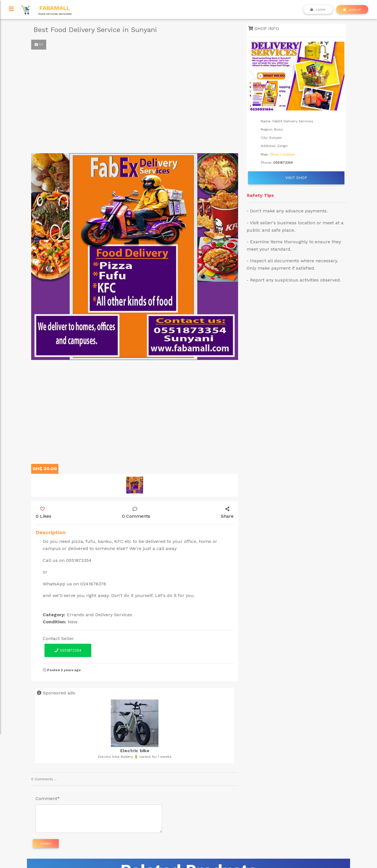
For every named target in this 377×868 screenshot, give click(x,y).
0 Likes (44, 513)
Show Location (282, 154)
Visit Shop (296, 178)
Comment (48, 798)
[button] (47, 268)
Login (318, 9)
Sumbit (46, 843)
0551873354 (68, 650)
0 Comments (136, 513)
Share (227, 513)
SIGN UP (352, 9)
